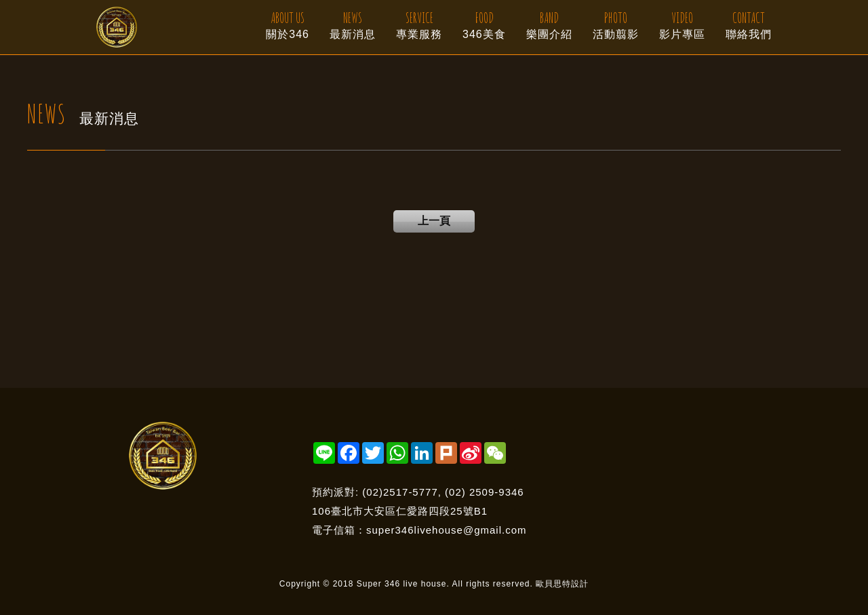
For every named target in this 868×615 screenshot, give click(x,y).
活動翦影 (616, 23)
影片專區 (682, 23)
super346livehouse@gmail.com (447, 530)
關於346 (288, 23)
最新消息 (353, 23)
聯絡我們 (749, 23)
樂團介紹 (549, 23)
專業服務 (419, 23)
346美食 (484, 23)
